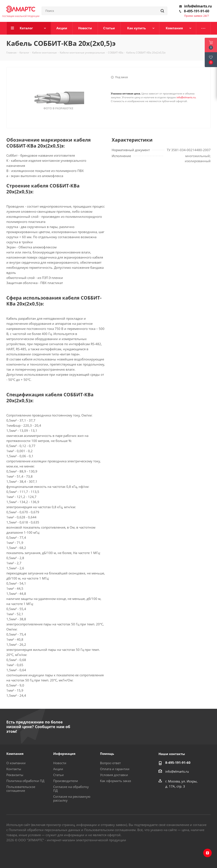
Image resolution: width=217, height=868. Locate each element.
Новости (60, 763)
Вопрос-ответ (110, 763)
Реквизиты (15, 775)
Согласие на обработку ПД (71, 789)
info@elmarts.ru (198, 6)
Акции (58, 769)
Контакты (14, 769)
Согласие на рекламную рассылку (72, 798)
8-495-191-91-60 (197, 11)
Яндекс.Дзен (207, 853)
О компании (16, 763)
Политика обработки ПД (25, 781)
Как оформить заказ (115, 781)
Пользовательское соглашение (21, 789)
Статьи (58, 775)
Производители (66, 781)
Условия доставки (114, 775)
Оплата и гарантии (115, 769)
